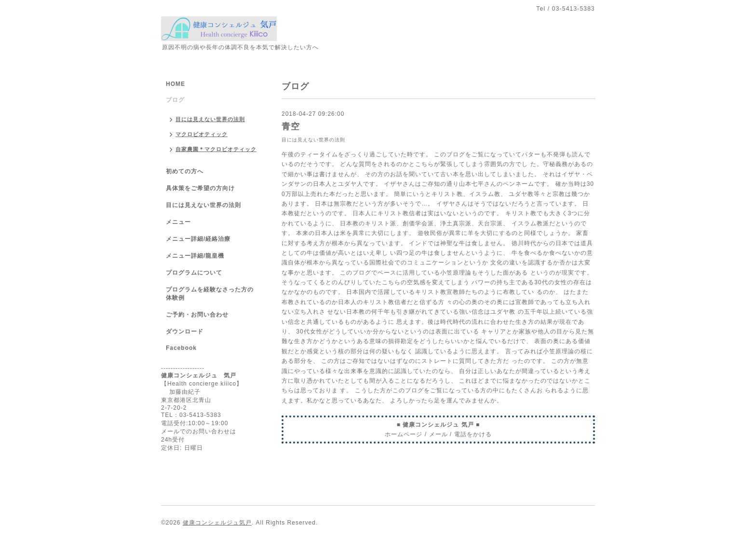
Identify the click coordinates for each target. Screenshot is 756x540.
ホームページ (404, 434)
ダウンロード (185, 332)
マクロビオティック (202, 134)
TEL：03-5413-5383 (191, 415)
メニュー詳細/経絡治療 (198, 239)
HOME (175, 84)
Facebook (181, 348)
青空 (291, 126)
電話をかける (473, 434)
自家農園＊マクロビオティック (216, 149)
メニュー (178, 222)
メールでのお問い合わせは (199, 431)
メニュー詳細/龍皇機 (195, 256)
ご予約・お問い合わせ (197, 315)
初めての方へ (185, 171)
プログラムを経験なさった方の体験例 (210, 294)
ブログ (175, 100)
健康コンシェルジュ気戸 (217, 523)
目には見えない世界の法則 (313, 140)
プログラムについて (194, 273)
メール (439, 434)
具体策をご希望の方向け (200, 188)
